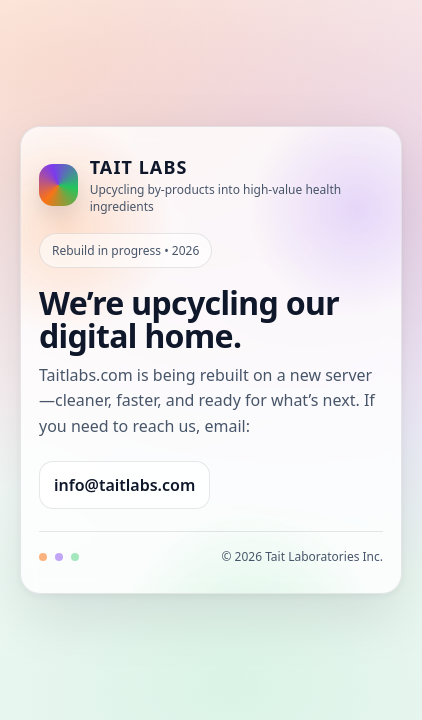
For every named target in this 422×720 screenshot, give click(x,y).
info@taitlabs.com (124, 485)
